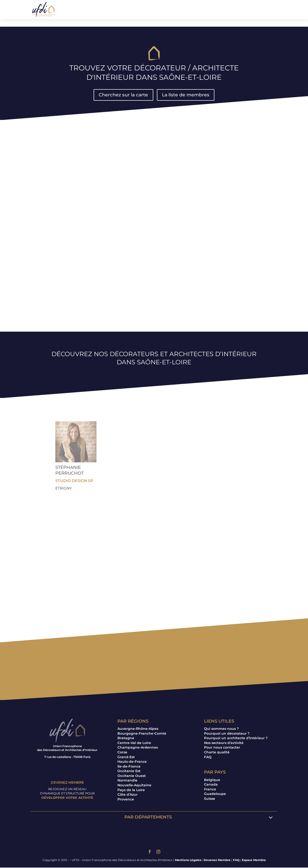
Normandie (127, 781)
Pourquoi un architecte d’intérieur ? (236, 738)
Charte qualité (217, 753)
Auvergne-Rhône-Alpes (138, 729)
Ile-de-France (129, 767)
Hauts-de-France (132, 762)
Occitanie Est (129, 771)
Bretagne (126, 738)
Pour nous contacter (222, 748)
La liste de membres (187, 95)
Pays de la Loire (131, 790)
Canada (211, 785)
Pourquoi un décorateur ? (227, 734)
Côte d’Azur (128, 795)
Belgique (212, 780)
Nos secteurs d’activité (224, 743)
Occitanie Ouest (132, 776)
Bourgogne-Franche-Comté (142, 734)
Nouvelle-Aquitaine (134, 786)
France (210, 790)
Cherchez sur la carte (122, 95)
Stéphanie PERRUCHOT (70, 471)
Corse (122, 753)
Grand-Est (126, 757)
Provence (126, 800)
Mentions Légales (188, 860)
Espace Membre (254, 860)
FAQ (208, 757)
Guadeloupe (215, 794)
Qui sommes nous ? (221, 729)
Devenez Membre (217, 860)
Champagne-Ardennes (138, 748)
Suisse (210, 799)
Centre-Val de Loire (134, 743)
